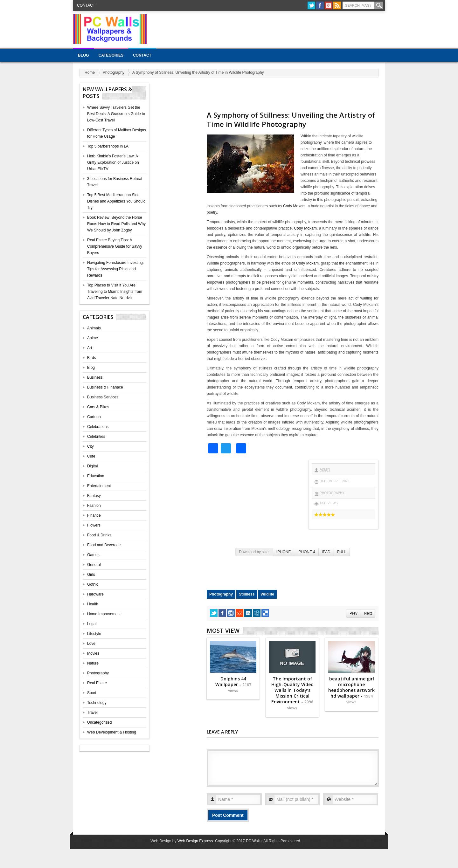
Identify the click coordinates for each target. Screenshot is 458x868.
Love (91, 644)
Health (93, 604)
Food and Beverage (104, 545)
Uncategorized (99, 722)
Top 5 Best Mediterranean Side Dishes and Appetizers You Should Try (116, 201)
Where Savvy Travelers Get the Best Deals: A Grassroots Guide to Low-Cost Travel (116, 114)
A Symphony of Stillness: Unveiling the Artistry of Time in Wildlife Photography (291, 119)
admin (325, 469)
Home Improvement (104, 614)
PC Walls (254, 841)
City (90, 446)
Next (368, 613)
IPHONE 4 (306, 552)
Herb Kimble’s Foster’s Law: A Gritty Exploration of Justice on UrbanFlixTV (113, 162)
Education (96, 476)
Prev (353, 613)
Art (90, 348)
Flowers (94, 525)
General (94, 565)
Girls (91, 575)
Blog (83, 55)
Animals (94, 328)
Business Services (103, 397)
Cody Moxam (294, 206)
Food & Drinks (99, 535)
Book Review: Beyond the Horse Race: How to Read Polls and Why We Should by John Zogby (116, 224)
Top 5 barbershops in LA (108, 146)
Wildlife (267, 594)
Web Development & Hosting (112, 732)
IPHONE (284, 552)
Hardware (95, 594)
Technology (97, 703)
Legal (92, 624)
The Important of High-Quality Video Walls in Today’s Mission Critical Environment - (292, 693)
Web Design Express (195, 841)
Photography (114, 72)
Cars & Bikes (98, 407)
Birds (91, 358)
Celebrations (98, 427)
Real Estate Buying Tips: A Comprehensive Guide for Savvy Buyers (115, 246)
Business (95, 377)
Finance (94, 515)
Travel (92, 713)
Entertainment (99, 486)
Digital (92, 466)
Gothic (93, 584)
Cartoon (94, 417)
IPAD (326, 552)
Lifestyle (94, 634)
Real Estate (97, 683)
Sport (92, 693)
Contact (86, 5)
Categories (111, 55)
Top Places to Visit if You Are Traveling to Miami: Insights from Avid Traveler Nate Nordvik (115, 292)
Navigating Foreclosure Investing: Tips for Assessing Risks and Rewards (115, 269)
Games (93, 555)
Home (90, 72)
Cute (91, 456)
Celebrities (96, 437)
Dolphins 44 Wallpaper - (233, 684)
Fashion (94, 506)
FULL (342, 552)
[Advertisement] (269, 29)
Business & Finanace (105, 387)
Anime (93, 338)
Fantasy (94, 496)
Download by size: (254, 552)
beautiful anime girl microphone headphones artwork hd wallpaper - (351, 690)
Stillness (247, 594)
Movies (93, 653)
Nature (93, 663)
